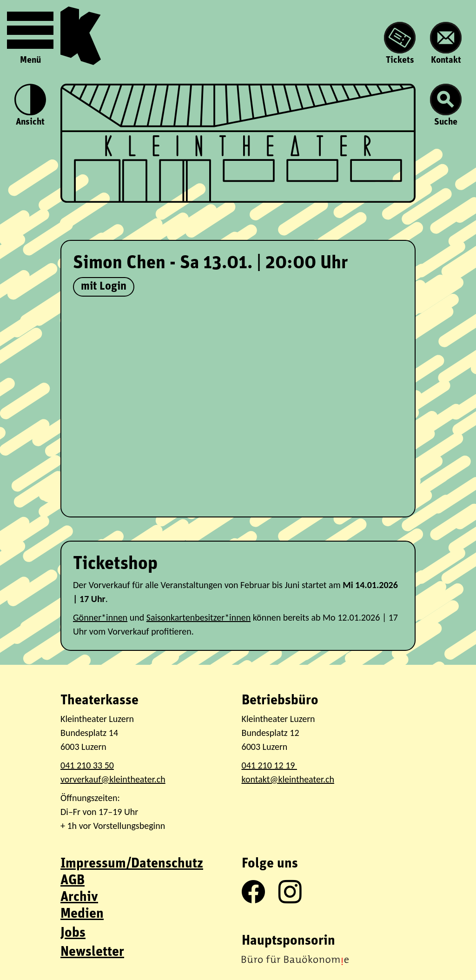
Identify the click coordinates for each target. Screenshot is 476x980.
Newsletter (92, 952)
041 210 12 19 (269, 765)
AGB (73, 881)
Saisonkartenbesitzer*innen (198, 617)
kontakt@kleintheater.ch (288, 779)
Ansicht (30, 105)
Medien (82, 914)
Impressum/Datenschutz (132, 864)
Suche (446, 105)
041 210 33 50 (87, 765)
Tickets (400, 43)
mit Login (104, 287)
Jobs (73, 933)
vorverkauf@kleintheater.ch (113, 779)
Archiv (79, 897)
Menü (30, 36)
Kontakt (446, 43)
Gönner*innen (100, 617)
